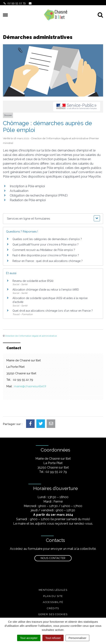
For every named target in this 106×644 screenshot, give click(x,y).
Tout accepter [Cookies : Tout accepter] (29, 638)
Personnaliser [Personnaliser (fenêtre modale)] (77, 638)
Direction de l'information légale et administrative (31, 336)
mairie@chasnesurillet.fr (30, 386)
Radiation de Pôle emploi (28, 200)
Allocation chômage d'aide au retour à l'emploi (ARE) (46, 290)
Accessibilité (53, 602)
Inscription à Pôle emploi (27, 186)
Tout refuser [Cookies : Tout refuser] (53, 638)
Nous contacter (53, 558)
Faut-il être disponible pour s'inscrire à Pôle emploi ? (46, 255)
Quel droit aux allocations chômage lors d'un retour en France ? (53, 311)
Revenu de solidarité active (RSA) (33, 281)
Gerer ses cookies (53, 614)
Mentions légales (53, 590)
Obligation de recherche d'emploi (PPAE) (39, 195)
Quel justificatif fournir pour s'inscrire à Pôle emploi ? (46, 245)
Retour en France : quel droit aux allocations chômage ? (48, 261)
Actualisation (19, 191)
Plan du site (53, 596)
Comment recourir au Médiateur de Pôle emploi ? (44, 250)
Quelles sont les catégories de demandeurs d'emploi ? (47, 239)
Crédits (53, 608)
